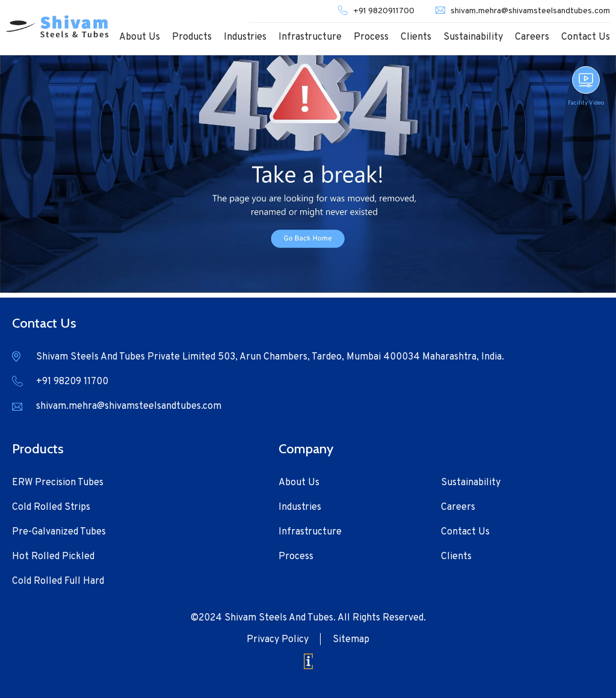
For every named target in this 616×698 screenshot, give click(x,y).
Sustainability (473, 37)
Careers (532, 37)
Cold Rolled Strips (51, 507)
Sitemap (351, 640)
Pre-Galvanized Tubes (59, 532)
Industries (245, 37)
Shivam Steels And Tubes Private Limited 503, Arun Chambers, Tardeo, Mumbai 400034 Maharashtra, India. (270, 357)
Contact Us (586, 37)
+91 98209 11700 (72, 382)
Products (192, 37)
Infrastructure (310, 37)
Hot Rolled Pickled (53, 557)
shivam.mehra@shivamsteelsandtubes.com (530, 11)
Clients (416, 37)
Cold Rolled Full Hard (58, 581)
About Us (140, 37)
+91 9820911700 (384, 11)
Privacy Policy (278, 640)
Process (371, 37)
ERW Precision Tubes (58, 483)
